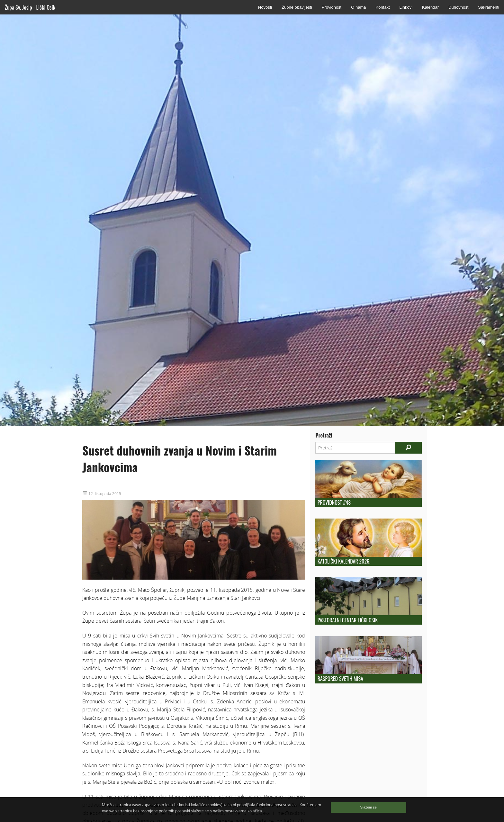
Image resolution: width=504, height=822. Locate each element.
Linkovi (406, 7)
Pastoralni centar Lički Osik (348, 620)
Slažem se (369, 807)
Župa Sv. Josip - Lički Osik (30, 7)
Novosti (265, 7)
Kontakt (382, 7)
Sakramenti (489, 7)
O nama (358, 7)
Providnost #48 (334, 502)
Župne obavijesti (297, 7)
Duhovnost (458, 7)
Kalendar (430, 7)
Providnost (332, 7)
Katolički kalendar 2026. (344, 561)
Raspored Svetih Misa (340, 679)
